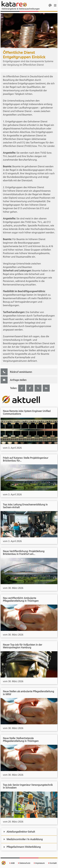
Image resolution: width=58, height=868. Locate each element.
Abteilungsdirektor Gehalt (19, 832)
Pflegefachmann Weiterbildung (22, 847)
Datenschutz (24, 863)
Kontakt (52, 863)
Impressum (39, 863)
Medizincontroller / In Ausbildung (23, 839)
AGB (12, 863)
